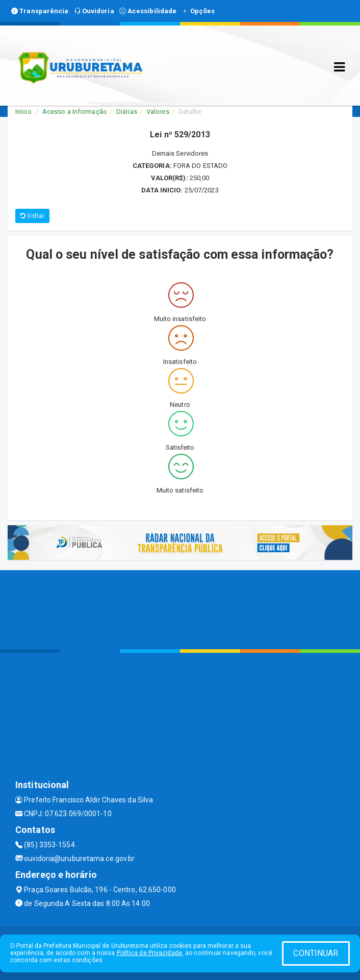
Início (23, 112)
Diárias (127, 112)
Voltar (32, 216)
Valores (158, 112)
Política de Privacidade (149, 953)
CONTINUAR (316, 953)
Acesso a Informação (75, 112)
